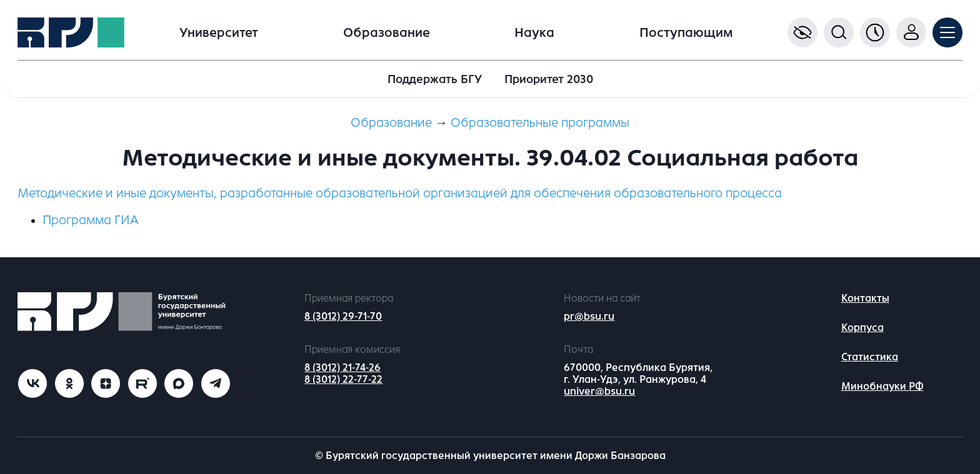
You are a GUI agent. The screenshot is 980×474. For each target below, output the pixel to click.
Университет (219, 33)
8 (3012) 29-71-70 (343, 316)
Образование (387, 33)
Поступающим (686, 33)
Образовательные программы (540, 123)
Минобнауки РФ (882, 386)
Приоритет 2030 (549, 79)
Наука (534, 33)
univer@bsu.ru (599, 391)
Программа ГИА (91, 220)
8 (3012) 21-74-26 (342, 368)
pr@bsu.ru (589, 316)
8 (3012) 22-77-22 (343, 379)
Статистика (870, 357)
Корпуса (862, 328)
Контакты (865, 298)
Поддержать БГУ (435, 79)
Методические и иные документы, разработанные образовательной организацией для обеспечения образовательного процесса (400, 193)
